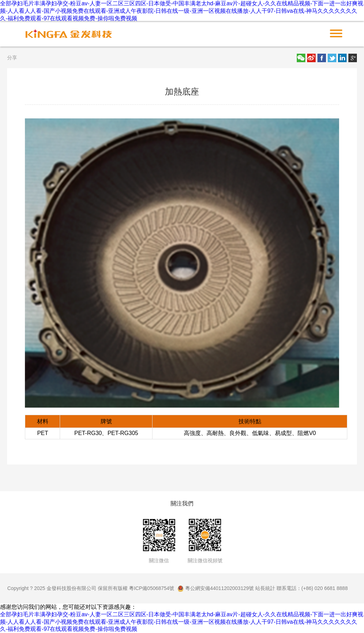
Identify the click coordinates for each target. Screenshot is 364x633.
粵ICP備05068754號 (152, 588)
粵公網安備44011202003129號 (216, 588)
